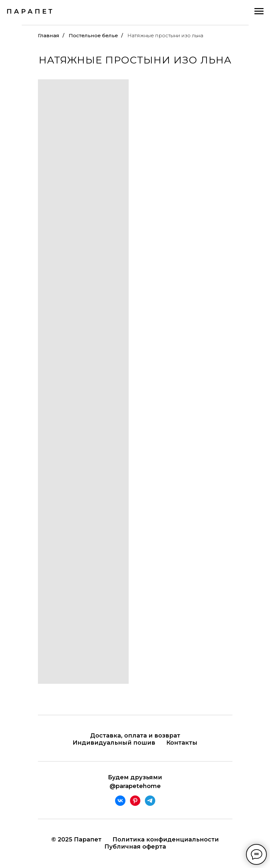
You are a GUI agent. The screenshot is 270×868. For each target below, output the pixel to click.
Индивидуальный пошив (114, 743)
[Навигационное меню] (259, 11)
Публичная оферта (135, 847)
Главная (49, 35)
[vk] (120, 801)
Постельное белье (93, 35)
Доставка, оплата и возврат (135, 736)
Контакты (182, 743)
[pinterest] (135, 801)
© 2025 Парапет (76, 840)
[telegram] (150, 801)
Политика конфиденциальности (166, 840)
